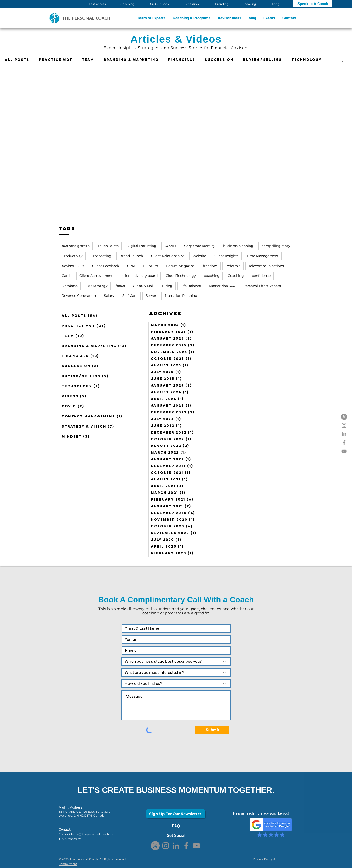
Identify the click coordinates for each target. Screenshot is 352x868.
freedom (210, 266)
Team (88, 60)
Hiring (167, 286)
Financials (182, 60)
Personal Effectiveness (262, 286)
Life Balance (191, 286)
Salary (109, 296)
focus (120, 286)
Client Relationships (168, 256)
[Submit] (212, 730)
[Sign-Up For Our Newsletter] (176, 814)
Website (199, 256)
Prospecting (101, 256)
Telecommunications (266, 266)
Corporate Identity (200, 246)
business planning (238, 246)
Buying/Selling (262, 60)
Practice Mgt (56, 60)
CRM (131, 266)
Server (151, 296)
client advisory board (140, 276)
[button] (192, 18)
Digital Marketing (142, 246)
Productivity (72, 256)
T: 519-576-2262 (70, 839)
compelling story (276, 246)
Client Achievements (97, 276)
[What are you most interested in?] (176, 672)
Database (70, 286)
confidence (261, 276)
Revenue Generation (79, 296)
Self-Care (130, 296)
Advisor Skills (73, 266)
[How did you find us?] (176, 683)
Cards (67, 276)
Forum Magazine (180, 266)
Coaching (236, 276)
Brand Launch (131, 256)
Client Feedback (106, 266)
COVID (170, 246)
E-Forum (151, 266)
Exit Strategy (97, 286)
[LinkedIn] (344, 434)
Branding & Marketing (131, 60)
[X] (344, 417)
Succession (219, 60)
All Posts (17, 60)
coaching (212, 276)
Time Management (263, 256)
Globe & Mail (143, 286)
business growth (76, 246)
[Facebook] (344, 443)
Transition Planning (181, 296)
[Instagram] (344, 425)
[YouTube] (344, 451)
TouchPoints (108, 246)
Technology (307, 60)
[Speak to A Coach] (313, 4)
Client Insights (226, 256)
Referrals (233, 266)
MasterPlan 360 (222, 286)
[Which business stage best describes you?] (176, 661)
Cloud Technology (181, 276)
